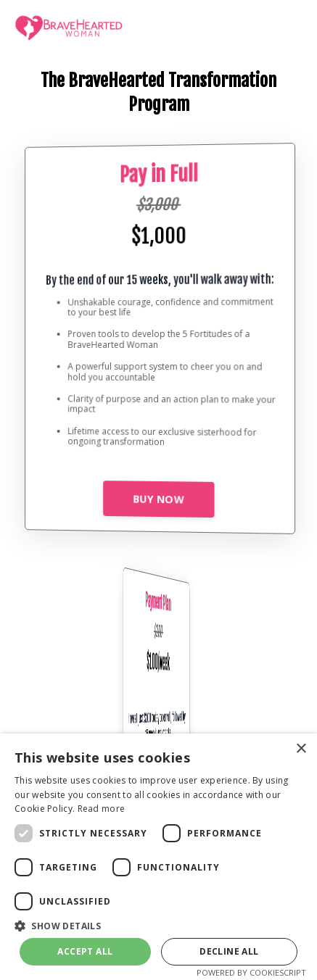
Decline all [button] (229, 951)
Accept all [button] (85, 951)
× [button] (301, 749)
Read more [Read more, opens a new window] (102, 809)
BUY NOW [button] (158, 499)
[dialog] (158, 857)
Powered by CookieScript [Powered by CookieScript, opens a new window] (251, 972)
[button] (158, 925)
